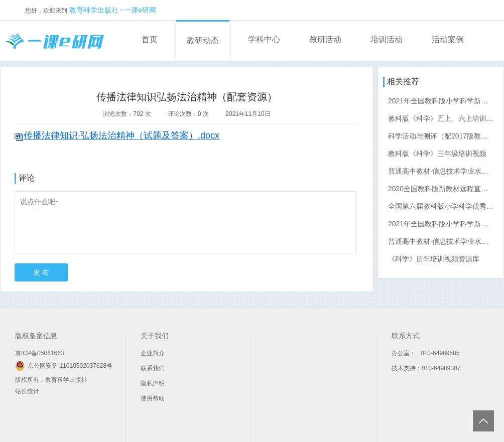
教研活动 (325, 39)
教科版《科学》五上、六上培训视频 (444, 118)
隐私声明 (153, 383)
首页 (150, 39)
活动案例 (448, 39)
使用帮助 (153, 398)
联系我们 (153, 368)
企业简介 (153, 353)
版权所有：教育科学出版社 (51, 380)
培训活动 (387, 39)
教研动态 (203, 40)
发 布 (41, 272)
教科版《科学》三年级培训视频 (437, 154)
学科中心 (264, 39)
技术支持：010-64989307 (426, 368)
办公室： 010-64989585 (425, 353)
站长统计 (27, 391)
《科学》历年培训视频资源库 (434, 259)
